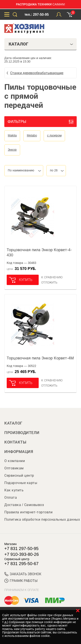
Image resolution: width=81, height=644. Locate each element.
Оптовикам (14, 468)
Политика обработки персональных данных (42, 519)
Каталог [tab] (41, 44)
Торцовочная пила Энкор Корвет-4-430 (39, 252)
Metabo (32, 135)
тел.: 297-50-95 (37, 15)
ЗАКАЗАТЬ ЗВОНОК (23, 574)
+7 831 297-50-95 (21, 548)
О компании (15, 461)
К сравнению (52, 277)
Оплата (11, 497)
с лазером (54, 135)
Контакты (15, 442)
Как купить (14, 490)
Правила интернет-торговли (28, 512)
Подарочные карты (21, 483)
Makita (12, 135)
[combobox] (24, 171)
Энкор (12, 150)
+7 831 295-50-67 (21, 564)
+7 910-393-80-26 (22, 554)
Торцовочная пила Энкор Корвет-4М (40, 358)
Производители (22, 433)
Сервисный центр (19, 476)
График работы (21, 581)
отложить (49, 282)
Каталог (13, 423)
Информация (19, 452)
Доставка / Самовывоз (24, 505)
